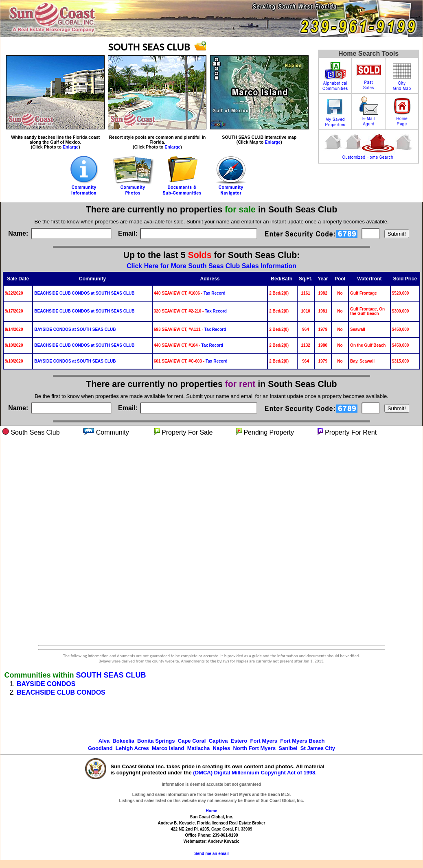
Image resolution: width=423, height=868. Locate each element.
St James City (318, 748)
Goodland (100, 748)
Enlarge (71, 147)
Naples (222, 748)
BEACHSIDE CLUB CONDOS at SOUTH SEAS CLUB (84, 293)
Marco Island (168, 748)
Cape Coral (192, 741)
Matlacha (199, 748)
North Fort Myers (254, 748)
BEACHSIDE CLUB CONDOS (61, 692)
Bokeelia (123, 741)
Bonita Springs (156, 741)
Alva (104, 741)
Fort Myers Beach (302, 741)
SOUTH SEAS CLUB (111, 675)
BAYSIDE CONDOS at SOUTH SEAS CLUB (75, 329)
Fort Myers (264, 741)
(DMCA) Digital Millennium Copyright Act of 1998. (255, 773)
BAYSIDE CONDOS (46, 684)
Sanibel (288, 748)
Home (212, 811)
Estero (239, 741)
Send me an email (211, 854)
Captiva (218, 741)
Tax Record (215, 293)
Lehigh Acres (132, 748)
